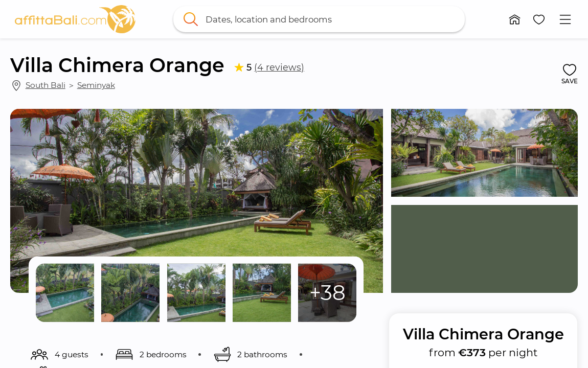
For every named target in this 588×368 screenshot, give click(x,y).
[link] (75, 19)
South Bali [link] (46, 85)
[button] (515, 19)
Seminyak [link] (96, 85)
